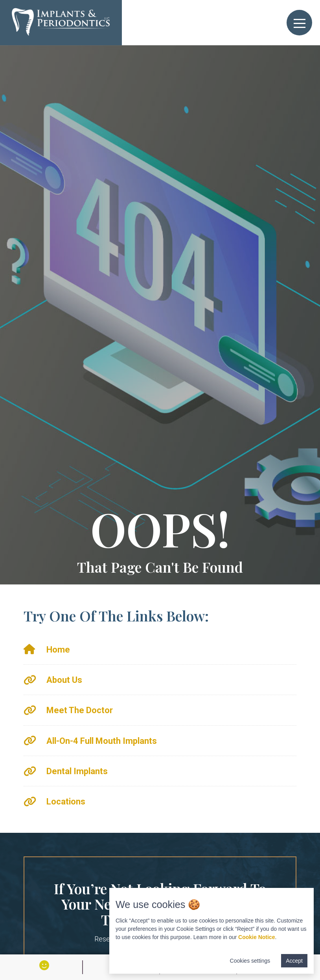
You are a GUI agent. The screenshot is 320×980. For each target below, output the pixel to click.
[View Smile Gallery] (44, 965)
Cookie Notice (257, 937)
